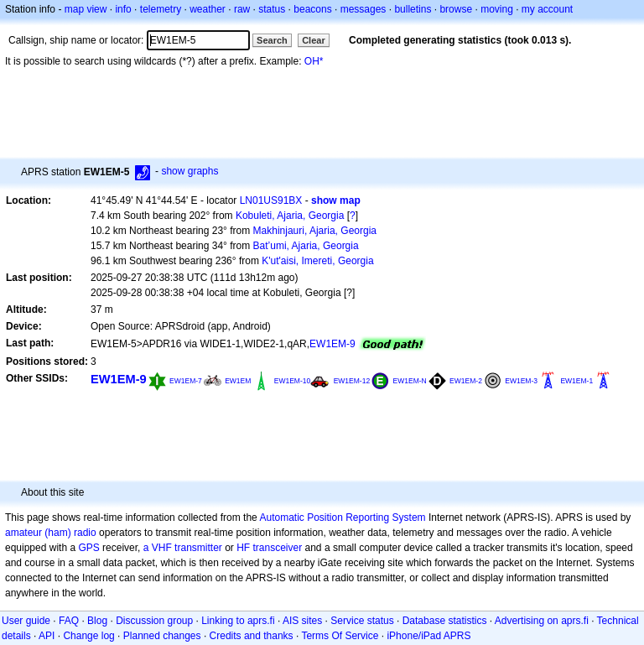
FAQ (69, 621)
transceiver (278, 548)
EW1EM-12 (352, 381)
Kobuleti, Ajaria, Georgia (290, 216)
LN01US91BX (271, 200)
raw (242, 9)
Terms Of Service (340, 636)
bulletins (413, 9)
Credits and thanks (252, 636)
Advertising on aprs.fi (542, 621)
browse (456, 9)
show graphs (190, 171)
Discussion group (154, 621)
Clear (314, 40)
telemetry (161, 9)
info (123, 9)
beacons (312, 9)
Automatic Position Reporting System (342, 518)
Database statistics (445, 621)
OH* (314, 61)
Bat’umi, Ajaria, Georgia (306, 246)
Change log (88, 636)
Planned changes (162, 636)
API (47, 636)
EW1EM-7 (186, 381)
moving (497, 9)
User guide (26, 621)
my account (547, 9)
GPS (88, 548)
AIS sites (302, 621)
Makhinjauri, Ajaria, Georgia (315, 231)
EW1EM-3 (521, 381)
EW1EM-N (410, 381)
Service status (362, 621)
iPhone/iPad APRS (428, 636)
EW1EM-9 (332, 344)
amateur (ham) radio (51, 533)
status (272, 9)
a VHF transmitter (183, 548)
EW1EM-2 (466, 381)
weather (208, 9)
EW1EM (238, 381)
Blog (97, 621)
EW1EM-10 (293, 381)
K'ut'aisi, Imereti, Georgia (317, 261)
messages (364, 9)
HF (243, 548)
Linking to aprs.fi (238, 621)
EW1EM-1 (576, 381)
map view (86, 9)
